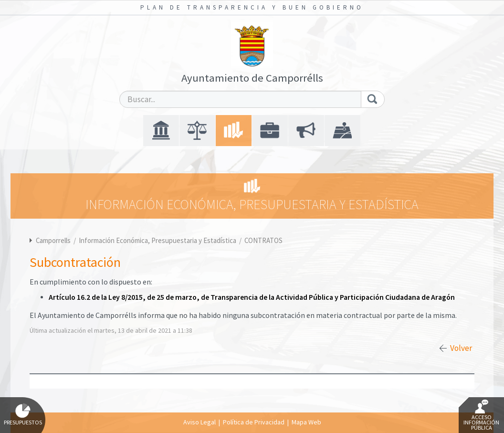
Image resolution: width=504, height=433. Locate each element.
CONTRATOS (263, 240)
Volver (461, 348)
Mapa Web (306, 422)
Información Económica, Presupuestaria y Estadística (158, 240)
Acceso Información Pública (481, 415)
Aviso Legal (199, 422)
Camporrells (53, 240)
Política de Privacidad (254, 422)
